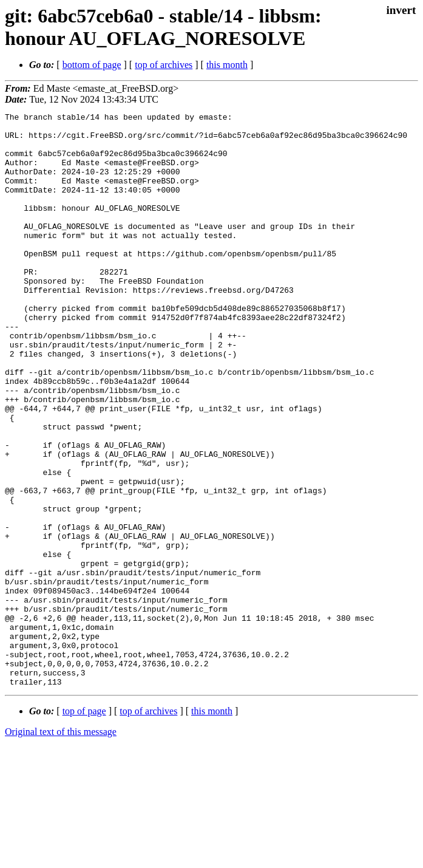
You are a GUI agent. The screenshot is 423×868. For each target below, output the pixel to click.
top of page (84, 826)
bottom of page (92, 65)
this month (227, 65)
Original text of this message (61, 846)
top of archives (164, 65)
